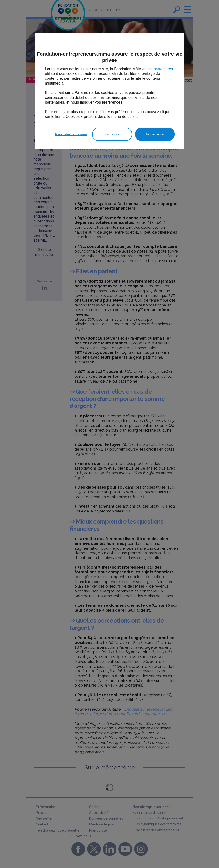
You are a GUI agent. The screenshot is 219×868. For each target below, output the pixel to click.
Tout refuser (112, 134)
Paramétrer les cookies (71, 134)
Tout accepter (155, 134)
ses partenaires (160, 69)
